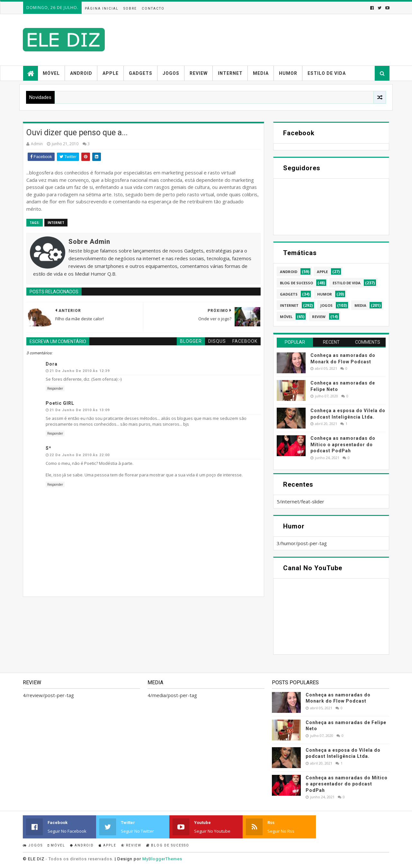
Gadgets (141, 73)
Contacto (153, 9)
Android (81, 73)
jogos (327, 305)
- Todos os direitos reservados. (80, 859)
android (289, 272)
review (319, 317)
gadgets (289, 294)
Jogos (171, 73)
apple (322, 272)
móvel (286, 317)
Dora (52, 364)
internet (56, 223)
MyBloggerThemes (162, 859)
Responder (55, 388)
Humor (288, 73)
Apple (111, 73)
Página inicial (102, 9)
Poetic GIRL (60, 403)
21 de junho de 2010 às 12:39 (80, 371)
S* (49, 448)
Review (199, 73)
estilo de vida (347, 283)
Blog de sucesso (168, 845)
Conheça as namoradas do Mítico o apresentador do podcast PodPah (343, 444)
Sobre (130, 9)
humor (325, 294)
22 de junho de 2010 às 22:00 (80, 455)
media (360, 305)
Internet (230, 73)
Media (261, 73)
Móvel (51, 73)
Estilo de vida (327, 73)
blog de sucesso (296, 283)
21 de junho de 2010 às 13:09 (80, 410)
